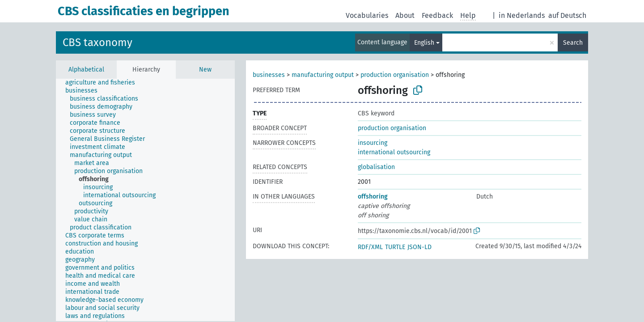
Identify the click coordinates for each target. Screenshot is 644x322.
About (405, 15)
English (424, 43)
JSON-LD (419, 247)
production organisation (395, 75)
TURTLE (395, 247)
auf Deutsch (567, 15)
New (205, 70)
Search (573, 43)
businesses (269, 75)
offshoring (373, 197)
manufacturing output (323, 75)
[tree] (145, 200)
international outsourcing (394, 152)
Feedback (437, 15)
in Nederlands (522, 15)
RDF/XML (370, 247)
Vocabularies (367, 15)
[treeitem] (104, 83)
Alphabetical (86, 70)
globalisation (376, 167)
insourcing (373, 143)
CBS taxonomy (97, 42)
